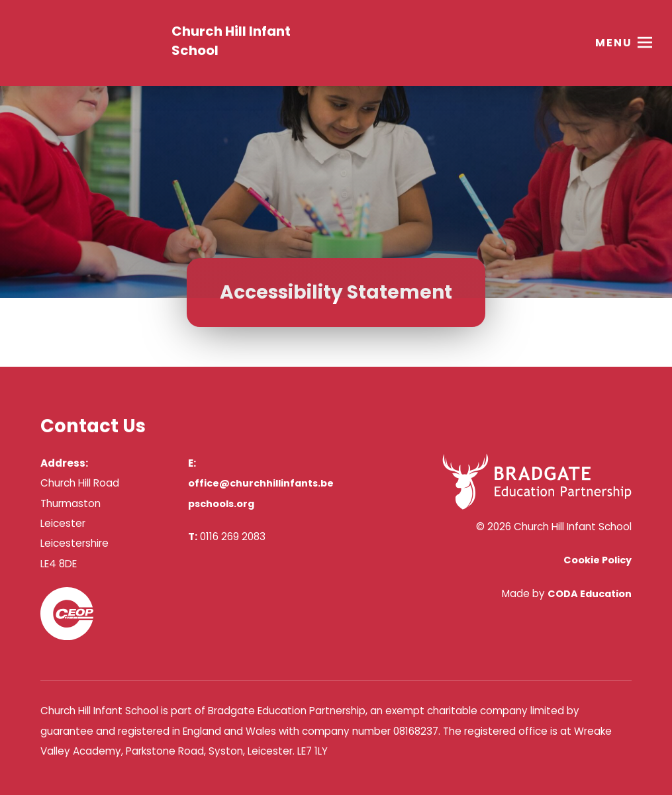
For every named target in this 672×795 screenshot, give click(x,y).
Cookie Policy (598, 560)
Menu (614, 43)
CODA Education (590, 594)
